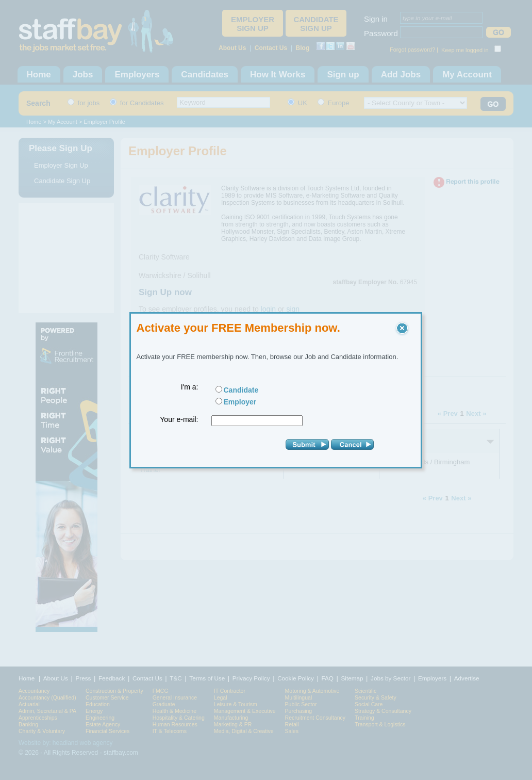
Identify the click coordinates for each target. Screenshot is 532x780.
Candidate (241, 390)
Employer (240, 402)
